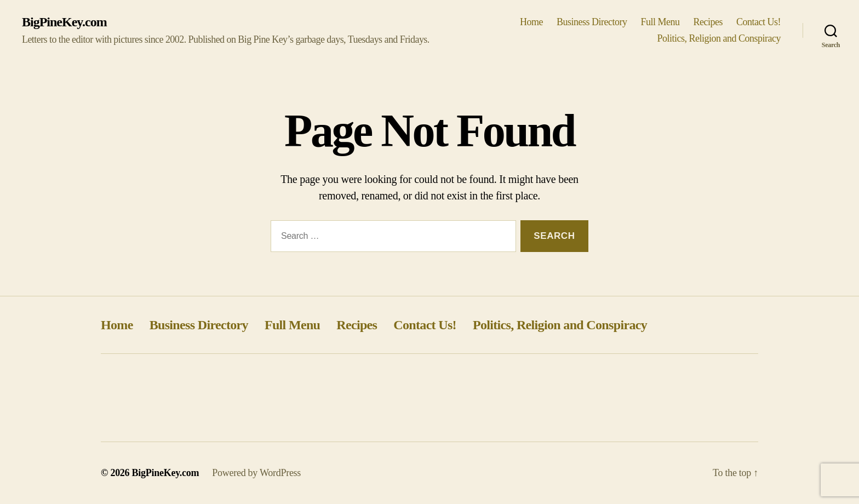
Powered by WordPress (256, 473)
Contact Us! (758, 22)
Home (531, 22)
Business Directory (592, 22)
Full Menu (660, 22)
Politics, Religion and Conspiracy (719, 38)
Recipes (708, 22)
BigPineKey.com (64, 22)
